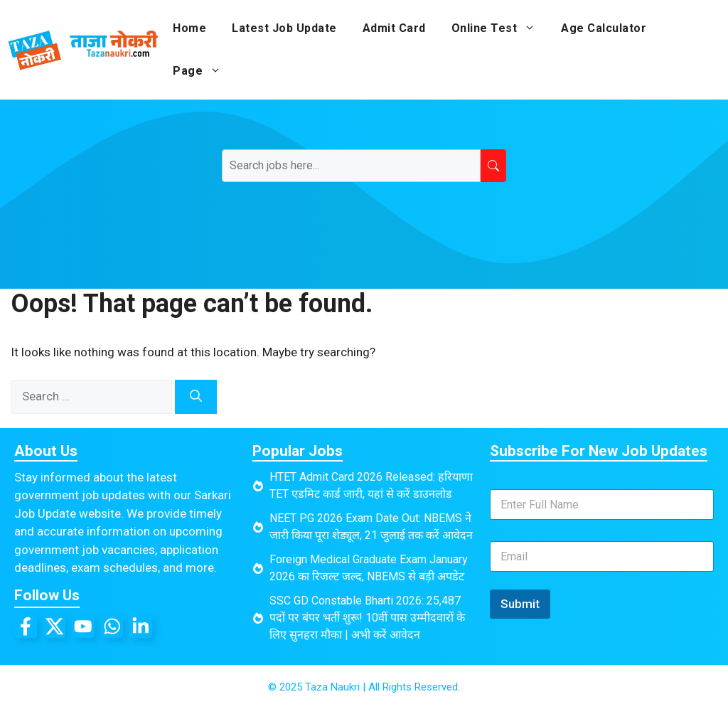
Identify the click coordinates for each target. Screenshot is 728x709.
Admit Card (394, 28)
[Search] (196, 397)
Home (189, 28)
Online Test (500, 28)
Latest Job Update (284, 28)
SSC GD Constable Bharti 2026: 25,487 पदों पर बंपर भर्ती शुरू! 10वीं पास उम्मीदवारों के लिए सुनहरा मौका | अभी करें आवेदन (367, 618)
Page (203, 71)
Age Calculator (604, 28)
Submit (520, 604)
